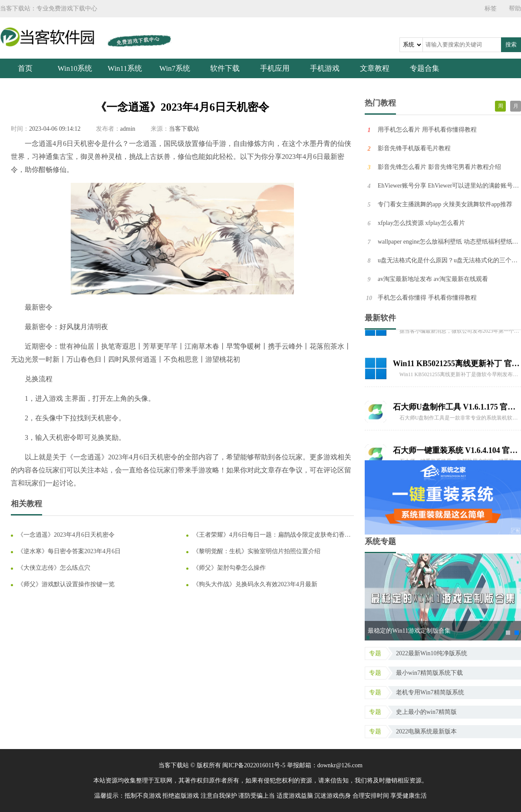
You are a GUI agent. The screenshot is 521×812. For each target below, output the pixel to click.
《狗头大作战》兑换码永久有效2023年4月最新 (255, 584)
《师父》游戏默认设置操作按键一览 (66, 584)
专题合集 (425, 68)
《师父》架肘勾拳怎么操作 (229, 568)
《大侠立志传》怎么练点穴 (54, 568)
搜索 (511, 45)
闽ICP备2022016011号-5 (254, 765)
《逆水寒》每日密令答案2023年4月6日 (69, 551)
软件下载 (225, 68)
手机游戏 (325, 68)
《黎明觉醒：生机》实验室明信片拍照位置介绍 (257, 551)
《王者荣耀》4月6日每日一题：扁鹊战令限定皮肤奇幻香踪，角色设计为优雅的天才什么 (269, 535)
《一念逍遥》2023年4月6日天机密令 (66, 535)
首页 (25, 68)
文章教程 (375, 68)
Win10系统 (75, 68)
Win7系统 (175, 68)
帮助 (515, 8)
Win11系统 (125, 68)
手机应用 (275, 68)
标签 (491, 8)
